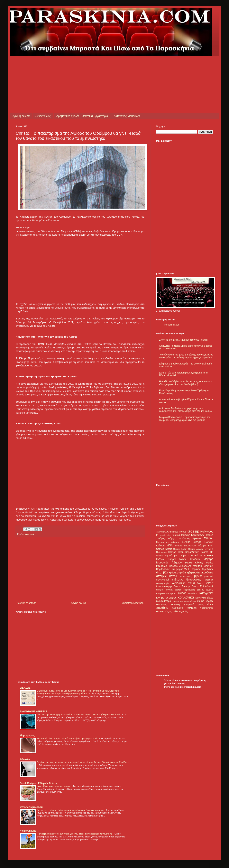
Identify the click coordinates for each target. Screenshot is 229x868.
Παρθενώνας (163, 569)
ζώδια (191, 583)
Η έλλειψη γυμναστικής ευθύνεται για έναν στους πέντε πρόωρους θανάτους (75, 834)
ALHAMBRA (161, 532)
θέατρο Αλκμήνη (165, 586)
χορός (184, 611)
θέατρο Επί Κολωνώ (203, 586)
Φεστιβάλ (162, 572)
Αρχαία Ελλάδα (203, 538)
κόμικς (201, 601)
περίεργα (178, 608)
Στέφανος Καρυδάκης (202, 569)
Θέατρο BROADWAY (186, 546)
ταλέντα (177, 611)
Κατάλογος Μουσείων (127, 116)
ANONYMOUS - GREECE (34, 712)
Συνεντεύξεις (43, 116)
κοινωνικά (186, 597)
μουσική (175, 604)
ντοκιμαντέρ (189, 605)
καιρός (182, 593)
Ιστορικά (193, 555)
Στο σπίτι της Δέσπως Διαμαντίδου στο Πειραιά (183, 340)
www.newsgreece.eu (31, 807)
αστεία (173, 576)
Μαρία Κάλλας (194, 563)
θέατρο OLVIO (205, 583)
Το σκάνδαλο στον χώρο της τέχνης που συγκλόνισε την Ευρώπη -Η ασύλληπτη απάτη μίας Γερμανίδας (186, 356)
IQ (157, 535)
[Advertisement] (87, 65)
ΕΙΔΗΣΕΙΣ (25, 688)
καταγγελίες (206, 593)
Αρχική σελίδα (21, 116)
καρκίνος (193, 593)
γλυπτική (209, 576)
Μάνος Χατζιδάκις (190, 559)
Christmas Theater (177, 532)
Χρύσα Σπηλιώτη (178, 573)
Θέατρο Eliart (206, 546)
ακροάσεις (207, 572)
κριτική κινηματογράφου (184, 601)
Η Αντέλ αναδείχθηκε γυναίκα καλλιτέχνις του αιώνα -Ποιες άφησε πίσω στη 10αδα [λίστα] (186, 383)
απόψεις (161, 576)
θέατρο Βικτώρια (183, 586)
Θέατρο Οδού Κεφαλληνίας (184, 552)
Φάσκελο (25, 759)
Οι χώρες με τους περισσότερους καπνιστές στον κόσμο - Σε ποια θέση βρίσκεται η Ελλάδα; (82, 762)
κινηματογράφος (166, 598)
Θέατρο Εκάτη (180, 549)
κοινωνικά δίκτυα (204, 598)
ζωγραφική (179, 583)
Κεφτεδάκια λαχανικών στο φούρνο (54, 786)
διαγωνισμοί (162, 580)
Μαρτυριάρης (27, 735)
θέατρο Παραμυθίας (185, 590)
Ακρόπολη (184, 539)
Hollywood (207, 532)
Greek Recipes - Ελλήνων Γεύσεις (39, 783)
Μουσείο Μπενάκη (203, 566)
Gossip (193, 531)
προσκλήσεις (207, 608)
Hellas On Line (28, 831)
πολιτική (191, 608)
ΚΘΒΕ (210, 556)
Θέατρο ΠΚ (207, 552)
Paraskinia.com (172, 325)
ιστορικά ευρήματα (166, 593)
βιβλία (198, 576)
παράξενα (162, 608)
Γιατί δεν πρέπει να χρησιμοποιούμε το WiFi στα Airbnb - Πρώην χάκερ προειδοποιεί (79, 714)
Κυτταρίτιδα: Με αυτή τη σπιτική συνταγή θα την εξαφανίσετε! (67, 738)
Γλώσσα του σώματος (168, 542)
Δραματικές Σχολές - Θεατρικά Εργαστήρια (82, 116)
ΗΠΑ (170, 545)
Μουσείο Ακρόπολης (180, 566)
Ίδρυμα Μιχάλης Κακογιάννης (188, 535)
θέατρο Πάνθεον (165, 590)
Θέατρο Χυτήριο (178, 556)
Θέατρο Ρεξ (162, 556)
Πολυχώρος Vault (180, 569)
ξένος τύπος (206, 605)
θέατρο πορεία (205, 590)
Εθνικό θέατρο (192, 542)
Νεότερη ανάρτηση (26, 603)
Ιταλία (203, 556)
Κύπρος (172, 559)
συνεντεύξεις (164, 611)
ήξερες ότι (193, 572)
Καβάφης (160, 559)
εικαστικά (30, 534)
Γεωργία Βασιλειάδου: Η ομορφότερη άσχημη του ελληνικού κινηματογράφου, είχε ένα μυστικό (185, 419)
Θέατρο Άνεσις (164, 549)
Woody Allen (165, 535)
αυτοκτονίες (186, 576)
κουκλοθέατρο (164, 601)
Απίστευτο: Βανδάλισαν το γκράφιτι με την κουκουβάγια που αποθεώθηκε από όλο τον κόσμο (185, 410)
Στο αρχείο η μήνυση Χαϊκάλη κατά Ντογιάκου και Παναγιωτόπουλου (71, 810)
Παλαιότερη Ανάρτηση (132, 603)
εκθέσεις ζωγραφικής (187, 580)
